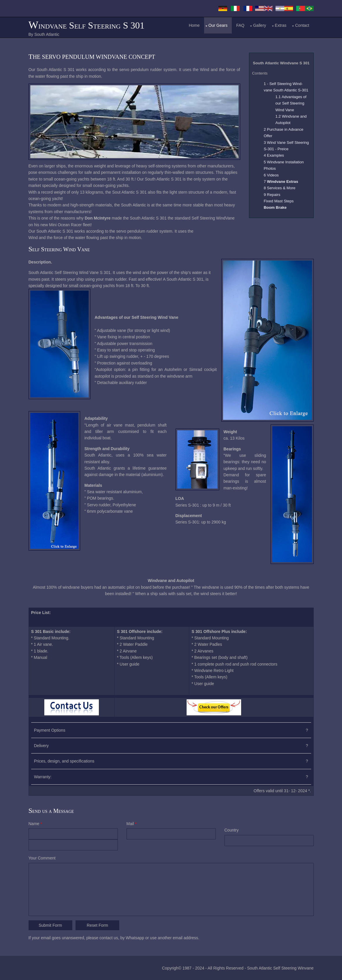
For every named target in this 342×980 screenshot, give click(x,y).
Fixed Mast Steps (279, 201)
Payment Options (50, 730)
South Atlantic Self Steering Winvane (280, 968)
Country (232, 830)
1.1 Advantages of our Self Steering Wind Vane (291, 103)
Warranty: (43, 777)
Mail (132, 824)
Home (194, 25)
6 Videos (271, 175)
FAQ (240, 25)
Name (35, 824)
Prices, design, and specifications (64, 761)
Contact (302, 25)
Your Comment (42, 858)
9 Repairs (272, 195)
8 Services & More (280, 188)
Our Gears (218, 25)
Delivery (42, 746)
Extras (281, 25)
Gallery (259, 25)
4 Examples (274, 155)
